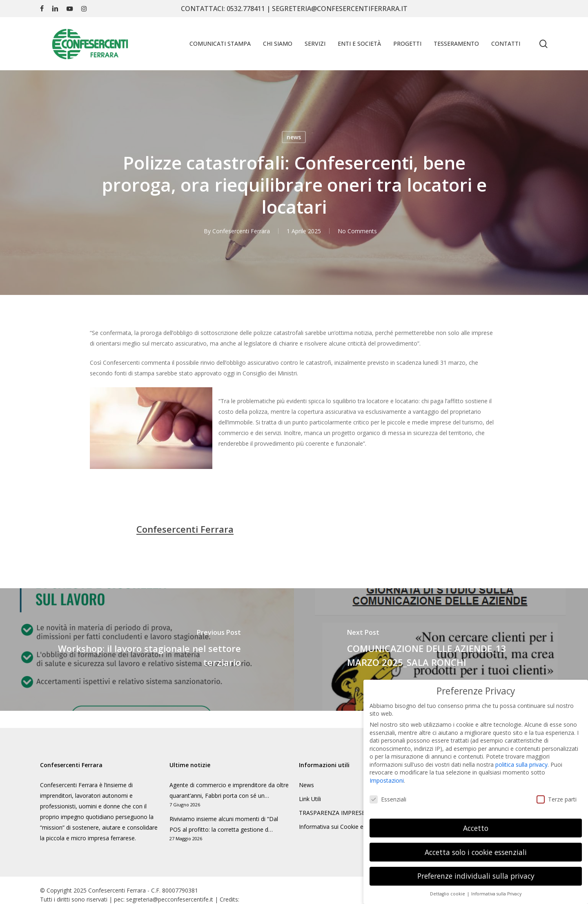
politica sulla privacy (521, 757)
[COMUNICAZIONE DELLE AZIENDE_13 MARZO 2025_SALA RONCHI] (441, 650)
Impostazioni (387, 773)
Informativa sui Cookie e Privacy (341, 827)
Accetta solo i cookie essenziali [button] (476, 844)
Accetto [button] (476, 820)
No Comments (357, 231)
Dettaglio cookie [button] (448, 886)
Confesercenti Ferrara (241, 231)
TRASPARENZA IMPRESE (332, 813)
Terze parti (557, 791)
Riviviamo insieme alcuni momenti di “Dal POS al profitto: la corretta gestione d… (224, 824)
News (306, 785)
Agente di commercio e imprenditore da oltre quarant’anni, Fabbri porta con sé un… (229, 790)
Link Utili (310, 799)
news (294, 137)
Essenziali (388, 791)
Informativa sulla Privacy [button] (496, 886)
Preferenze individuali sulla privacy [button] (476, 868)
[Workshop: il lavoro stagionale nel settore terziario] (147, 650)
